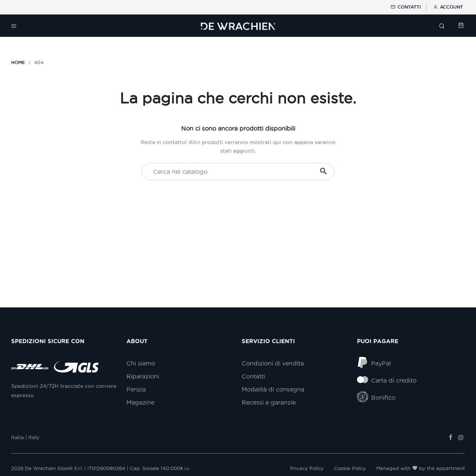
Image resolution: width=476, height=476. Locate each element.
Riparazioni (143, 376)
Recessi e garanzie (269, 402)
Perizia (136, 389)
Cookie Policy (350, 468)
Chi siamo (141, 363)
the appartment (446, 468)
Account (448, 7)
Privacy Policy (307, 468)
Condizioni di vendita (273, 363)
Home (18, 62)
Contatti (405, 7)
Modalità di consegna (273, 389)
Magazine (140, 402)
